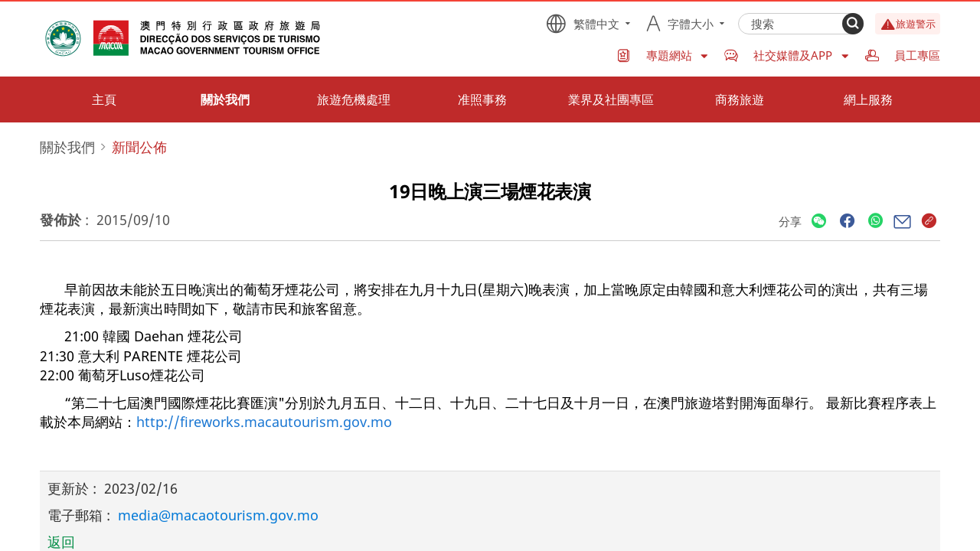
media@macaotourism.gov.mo (218, 515)
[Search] (853, 24)
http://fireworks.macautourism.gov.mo (264, 422)
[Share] (819, 222)
